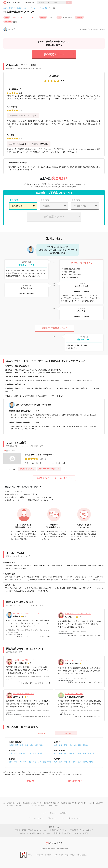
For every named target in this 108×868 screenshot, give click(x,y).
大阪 (70, 745)
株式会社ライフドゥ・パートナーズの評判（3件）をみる (33, 636)
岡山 (65, 753)
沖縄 (91, 762)
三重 (56, 745)
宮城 (26, 745)
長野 (35, 762)
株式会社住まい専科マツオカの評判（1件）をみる (35, 683)
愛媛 (89, 753)
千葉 (30, 753)
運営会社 (53, 813)
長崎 (65, 762)
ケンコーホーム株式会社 (74, 694)
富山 (15, 762)
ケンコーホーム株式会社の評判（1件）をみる (88, 717)
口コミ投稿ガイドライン (77, 781)
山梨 (30, 762)
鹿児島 (85, 762)
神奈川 (40, 753)
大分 (75, 762)
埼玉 (25, 753)
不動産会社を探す (42, 733)
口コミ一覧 (43, 8)
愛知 (49, 762)
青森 (17, 745)
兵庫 (75, 745)
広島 (70, 753)
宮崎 (80, 762)
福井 (25, 762)
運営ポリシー (31, 781)
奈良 (80, 745)
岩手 (22, 745)
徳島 (80, 753)
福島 (41, 745)
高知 (94, 753)
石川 (20, 762)
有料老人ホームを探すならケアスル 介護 (35, 833)
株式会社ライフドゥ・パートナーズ (28, 8)
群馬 (20, 753)
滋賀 (60, 745)
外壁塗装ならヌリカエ (58, 830)
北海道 (11, 745)
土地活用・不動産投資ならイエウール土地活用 (71, 833)
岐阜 (39, 762)
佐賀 (60, 762)
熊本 (70, 762)
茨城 (10, 753)
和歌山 (85, 745)
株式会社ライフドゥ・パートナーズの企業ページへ (54, 478)
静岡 (44, 762)
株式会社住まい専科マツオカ (24, 660)
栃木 (15, 753)
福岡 (56, 762)
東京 (35, 753)
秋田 (31, 745)
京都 (65, 745)
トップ (44, 813)
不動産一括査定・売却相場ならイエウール (31, 830)
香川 (85, 753)
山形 (36, 745)
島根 (60, 753)
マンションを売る (66, 733)
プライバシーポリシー (36, 818)
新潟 (10, 762)
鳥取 (56, 753)
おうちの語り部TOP (9, 8)
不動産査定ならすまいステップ (81, 830)
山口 (75, 753)
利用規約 (64, 813)
